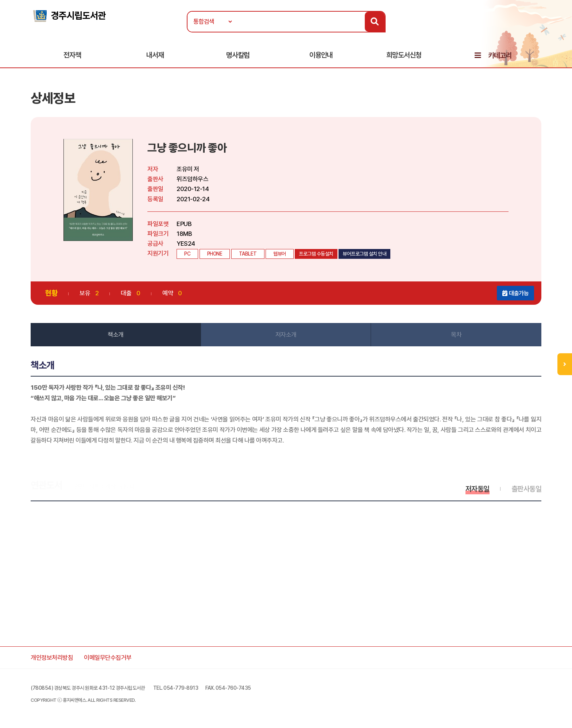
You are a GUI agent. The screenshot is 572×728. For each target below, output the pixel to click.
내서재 (155, 55)
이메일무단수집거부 (108, 658)
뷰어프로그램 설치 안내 (364, 254)
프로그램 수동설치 (316, 254)
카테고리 (500, 55)
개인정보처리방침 (52, 658)
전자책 (72, 55)
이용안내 (321, 55)
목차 (456, 335)
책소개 (116, 335)
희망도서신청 (404, 55)
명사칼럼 (238, 55)
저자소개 (286, 335)
